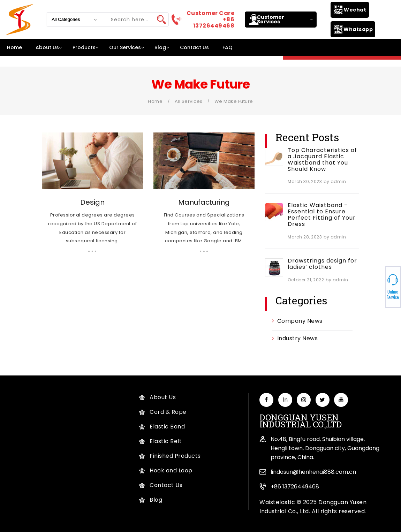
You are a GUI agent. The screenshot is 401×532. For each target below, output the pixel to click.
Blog (156, 500)
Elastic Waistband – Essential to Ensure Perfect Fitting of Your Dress (322, 215)
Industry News (298, 338)
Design (92, 202)
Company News (300, 321)
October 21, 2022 (306, 280)
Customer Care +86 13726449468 (211, 20)
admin (338, 181)
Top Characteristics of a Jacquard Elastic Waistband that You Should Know (322, 160)
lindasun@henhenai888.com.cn (313, 472)
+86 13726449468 (295, 487)
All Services (189, 101)
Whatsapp (358, 29)
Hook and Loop (171, 470)
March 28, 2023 (305, 237)
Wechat (355, 10)
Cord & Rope (168, 412)
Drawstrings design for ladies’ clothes (322, 264)
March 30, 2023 (305, 181)
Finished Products (175, 456)
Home (155, 101)
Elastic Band (167, 427)
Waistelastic (277, 502)
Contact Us (166, 485)
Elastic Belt (166, 441)
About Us (163, 397)
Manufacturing (204, 202)
